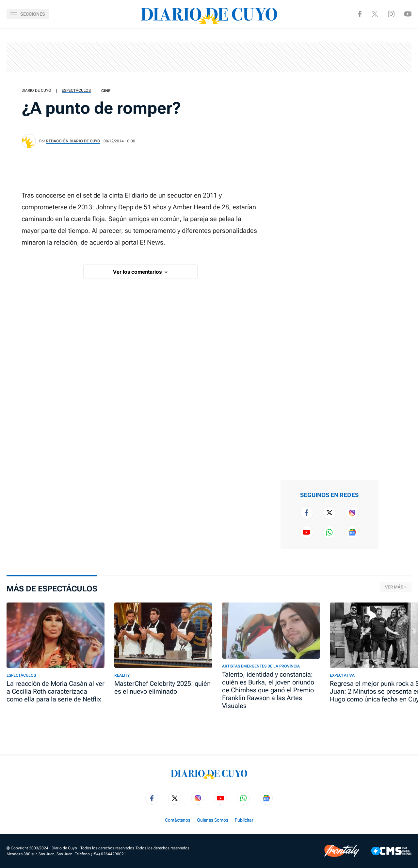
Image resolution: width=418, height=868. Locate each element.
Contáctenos (178, 820)
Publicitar (244, 820)
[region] (209, 57)
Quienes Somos (213, 820)
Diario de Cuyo (36, 90)
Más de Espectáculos (52, 589)
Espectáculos (76, 90)
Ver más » (396, 587)
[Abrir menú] (28, 14)
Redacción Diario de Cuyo (73, 141)
